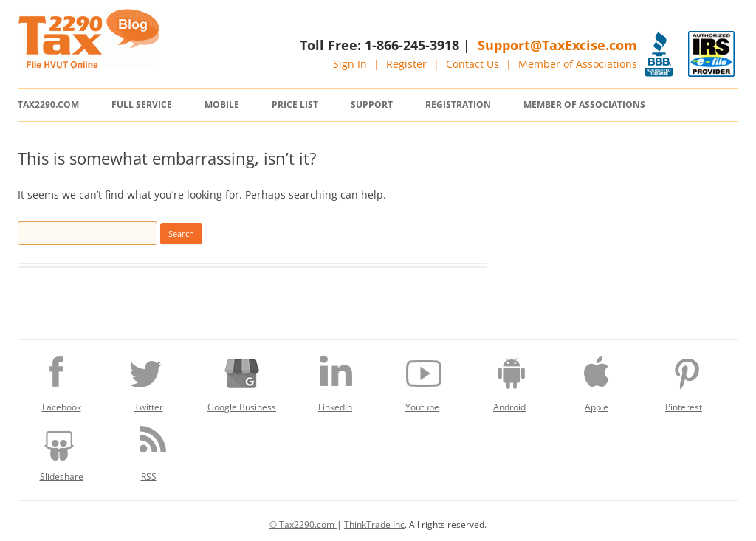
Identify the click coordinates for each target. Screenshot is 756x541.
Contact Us (472, 64)
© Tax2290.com (303, 524)
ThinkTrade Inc (374, 524)
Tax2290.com (48, 104)
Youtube (422, 380)
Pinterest (684, 380)
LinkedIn (335, 380)
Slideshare (61, 449)
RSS (148, 449)
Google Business (242, 380)
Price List (295, 104)
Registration (458, 104)
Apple (597, 380)
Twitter (148, 380)
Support (372, 104)
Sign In (350, 64)
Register (406, 64)
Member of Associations (578, 64)
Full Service (142, 104)
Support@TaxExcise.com (557, 45)
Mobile (222, 104)
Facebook (61, 380)
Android (509, 380)
